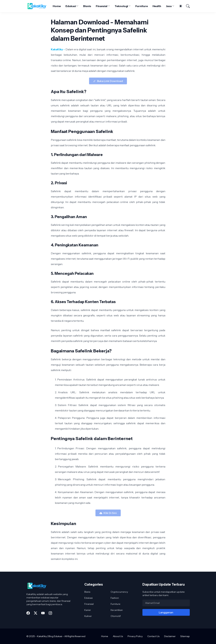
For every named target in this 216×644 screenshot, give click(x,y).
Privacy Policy (135, 636)
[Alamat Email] (166, 603)
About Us (118, 636)
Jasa (169, 6)
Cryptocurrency (119, 592)
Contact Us (153, 636)
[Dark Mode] (179, 6)
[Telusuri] (186, 6)
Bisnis (87, 6)
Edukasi (71, 6)
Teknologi (121, 6)
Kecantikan (117, 610)
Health (157, 6)
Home (57, 6)
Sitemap (185, 636)
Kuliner (88, 616)
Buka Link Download (110, 81)
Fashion (115, 598)
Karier (88, 610)
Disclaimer (170, 636)
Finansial (102, 6)
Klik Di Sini (110, 513)
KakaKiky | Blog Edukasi (50, 636)
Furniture (142, 6)
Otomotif (116, 616)
